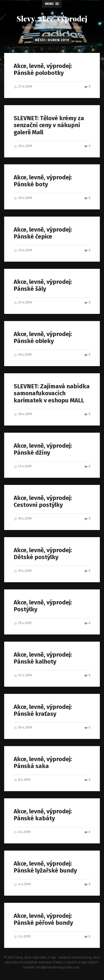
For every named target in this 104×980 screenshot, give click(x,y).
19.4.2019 (23, 355)
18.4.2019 (23, 414)
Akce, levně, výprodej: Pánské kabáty (43, 815)
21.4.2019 (23, 303)
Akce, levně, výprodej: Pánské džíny (43, 450)
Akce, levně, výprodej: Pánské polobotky (43, 70)
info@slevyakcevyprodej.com (58, 967)
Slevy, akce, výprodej (52, 18)
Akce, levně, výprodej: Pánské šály (43, 285)
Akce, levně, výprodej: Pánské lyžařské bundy (45, 867)
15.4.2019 (23, 519)
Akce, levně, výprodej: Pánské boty (43, 181)
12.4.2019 (23, 675)
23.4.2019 (23, 250)
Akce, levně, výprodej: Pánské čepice (43, 233)
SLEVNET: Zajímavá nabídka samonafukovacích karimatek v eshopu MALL (52, 393)
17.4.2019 (23, 467)
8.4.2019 (22, 780)
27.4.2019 (23, 87)
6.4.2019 (22, 832)
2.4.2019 (22, 937)
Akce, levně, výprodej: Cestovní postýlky (43, 502)
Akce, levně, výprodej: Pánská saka (43, 763)
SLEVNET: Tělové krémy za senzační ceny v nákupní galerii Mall (49, 125)
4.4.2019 (22, 884)
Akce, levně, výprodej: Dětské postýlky (43, 554)
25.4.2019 (23, 146)
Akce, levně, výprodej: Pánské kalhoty (43, 658)
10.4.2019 (23, 728)
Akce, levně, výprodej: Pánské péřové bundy (43, 920)
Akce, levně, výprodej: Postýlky (43, 606)
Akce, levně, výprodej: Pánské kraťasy (43, 711)
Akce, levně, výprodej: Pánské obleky (43, 338)
